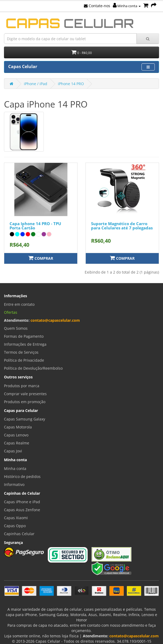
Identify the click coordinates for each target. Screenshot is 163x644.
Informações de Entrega (25, 344)
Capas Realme (17, 443)
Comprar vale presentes (25, 394)
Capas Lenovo (16, 435)
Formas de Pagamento (24, 336)
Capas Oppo (15, 526)
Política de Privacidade (24, 360)
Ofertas (11, 312)
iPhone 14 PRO (71, 84)
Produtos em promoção (25, 402)
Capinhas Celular (19, 534)
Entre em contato (19, 304)
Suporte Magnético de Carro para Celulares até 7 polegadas (122, 226)
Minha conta (127, 6)
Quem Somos (16, 328)
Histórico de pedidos (22, 476)
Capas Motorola (18, 427)
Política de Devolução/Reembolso (33, 368)
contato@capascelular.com (55, 320)
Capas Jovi (13, 451)
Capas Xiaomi (16, 518)
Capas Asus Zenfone (22, 510)
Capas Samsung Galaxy (25, 419)
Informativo (14, 484)
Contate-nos (97, 6)
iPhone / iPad (36, 84)
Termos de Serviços (21, 352)
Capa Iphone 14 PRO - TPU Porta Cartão (35, 226)
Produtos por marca (22, 386)
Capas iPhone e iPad (22, 502)
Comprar (41, 258)
